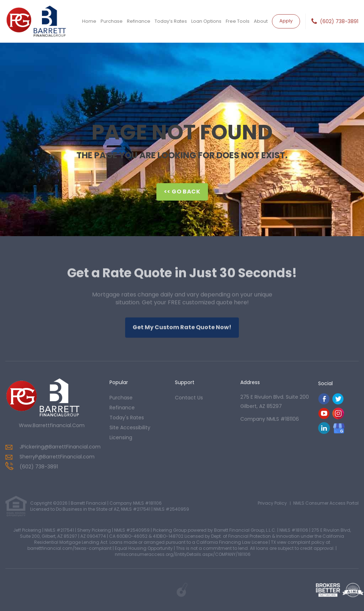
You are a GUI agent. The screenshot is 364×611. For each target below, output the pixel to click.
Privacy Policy (272, 503)
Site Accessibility (130, 427)
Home (89, 21)
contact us (189, 398)
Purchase (112, 21)
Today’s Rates (171, 21)
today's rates (127, 418)
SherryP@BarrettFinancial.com (57, 457)
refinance (122, 408)
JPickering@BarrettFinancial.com (60, 447)
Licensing (121, 437)
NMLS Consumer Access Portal (326, 503)
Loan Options (206, 21)
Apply (286, 21)
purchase (121, 398)
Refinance (139, 21)
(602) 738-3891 (339, 21)
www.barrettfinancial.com (52, 425)
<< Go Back (182, 192)
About (261, 21)
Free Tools (238, 21)
